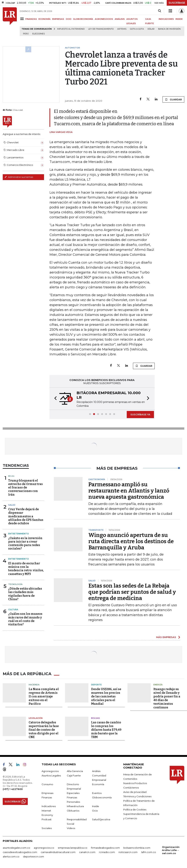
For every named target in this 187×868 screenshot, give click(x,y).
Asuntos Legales (51, 775)
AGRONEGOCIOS (104, 19)
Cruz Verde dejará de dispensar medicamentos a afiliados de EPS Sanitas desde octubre (26, 516)
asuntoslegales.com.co (16, 847)
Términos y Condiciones (137, 796)
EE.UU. (12, 476)
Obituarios (73, 810)
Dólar (151, 29)
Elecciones (39, 34)
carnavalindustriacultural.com (58, 852)
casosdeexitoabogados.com (20, 852)
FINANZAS (31, 19)
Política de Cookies (135, 809)
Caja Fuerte (74, 775)
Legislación (36, 718)
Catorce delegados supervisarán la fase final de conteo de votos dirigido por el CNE (44, 729)
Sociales (47, 828)
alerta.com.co (11, 856)
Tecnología (15, 584)
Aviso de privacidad (135, 792)
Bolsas (96, 718)
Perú (26, 34)
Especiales (73, 793)
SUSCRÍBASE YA (140, 414)
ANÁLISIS (120, 19)
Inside (96, 806)
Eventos (97, 793)
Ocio (95, 810)
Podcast (47, 819)
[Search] (160, 11)
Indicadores (49, 806)
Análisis (96, 771)
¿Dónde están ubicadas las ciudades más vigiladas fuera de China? (25, 594)
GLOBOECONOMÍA (83, 19)
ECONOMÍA (45, 19)
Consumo (47, 784)
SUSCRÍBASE (177, 3)
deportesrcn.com (34, 856)
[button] (54, 399)
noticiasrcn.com (128, 852)
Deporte (96, 684)
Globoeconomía (102, 797)
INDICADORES (166, 19)
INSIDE (179, 19)
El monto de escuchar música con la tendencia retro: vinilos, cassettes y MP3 (26, 569)
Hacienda (34, 684)
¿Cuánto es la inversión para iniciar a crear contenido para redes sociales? (25, 543)
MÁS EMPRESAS (166, 637)
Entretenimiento (19, 534)
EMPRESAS (58, 19)
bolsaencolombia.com (137, 847)
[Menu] (23, 19)
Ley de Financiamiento (101, 29)
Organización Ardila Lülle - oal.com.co (171, 850)
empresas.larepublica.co (73, 847)
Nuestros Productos (135, 783)
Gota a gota (137, 29)
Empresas (47, 793)
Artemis (122, 29)
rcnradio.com (107, 852)
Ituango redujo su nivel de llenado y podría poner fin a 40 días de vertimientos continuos (167, 698)
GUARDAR (173, 99)
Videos (71, 828)
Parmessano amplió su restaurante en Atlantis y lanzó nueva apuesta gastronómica (129, 491)
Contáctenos (131, 787)
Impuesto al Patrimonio (71, 29)
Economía (98, 784)
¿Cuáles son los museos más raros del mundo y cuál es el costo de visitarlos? (25, 619)
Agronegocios (50, 771)
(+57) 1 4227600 (13, 789)
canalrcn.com (87, 852)
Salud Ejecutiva (101, 819)
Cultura (13, 610)
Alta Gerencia (75, 771)
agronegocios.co (44, 847)
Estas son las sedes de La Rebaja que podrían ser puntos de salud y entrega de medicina (132, 592)
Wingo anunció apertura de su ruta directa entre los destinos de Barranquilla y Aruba (131, 541)
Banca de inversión (169, 29)
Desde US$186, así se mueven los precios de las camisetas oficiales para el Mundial (106, 696)
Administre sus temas (19, 177)
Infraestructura (75, 806)
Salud (12, 505)
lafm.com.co (149, 852)
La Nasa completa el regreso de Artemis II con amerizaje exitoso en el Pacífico (44, 696)
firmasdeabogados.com (105, 847)
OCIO (69, 19)
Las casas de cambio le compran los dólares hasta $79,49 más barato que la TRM (106, 729)
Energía (158, 684)
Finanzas (47, 797)
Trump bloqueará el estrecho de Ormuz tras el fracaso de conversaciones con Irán (25, 488)
